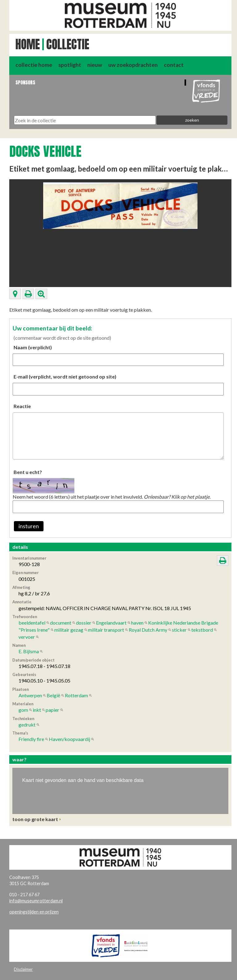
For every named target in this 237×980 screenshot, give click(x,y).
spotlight (70, 65)
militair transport (106, 630)
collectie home (34, 65)
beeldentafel (32, 623)
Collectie (68, 44)
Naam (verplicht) (33, 347)
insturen (29, 526)
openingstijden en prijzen (34, 912)
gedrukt (27, 725)
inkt (37, 710)
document (61, 623)
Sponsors (25, 82)
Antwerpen (30, 695)
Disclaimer (23, 969)
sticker (179, 630)
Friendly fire (31, 739)
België (53, 695)
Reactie (22, 406)
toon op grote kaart (35, 819)
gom (23, 710)
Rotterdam (76, 695)
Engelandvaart (111, 623)
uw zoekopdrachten (133, 65)
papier (52, 710)
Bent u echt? (28, 472)
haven (137, 623)
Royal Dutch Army (148, 630)
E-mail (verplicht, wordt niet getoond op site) (65, 377)
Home (28, 44)
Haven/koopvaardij (69, 739)
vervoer (27, 637)
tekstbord (202, 630)
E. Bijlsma (29, 651)
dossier (84, 623)
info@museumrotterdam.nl (36, 901)
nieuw (95, 65)
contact (174, 65)
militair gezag (69, 630)
